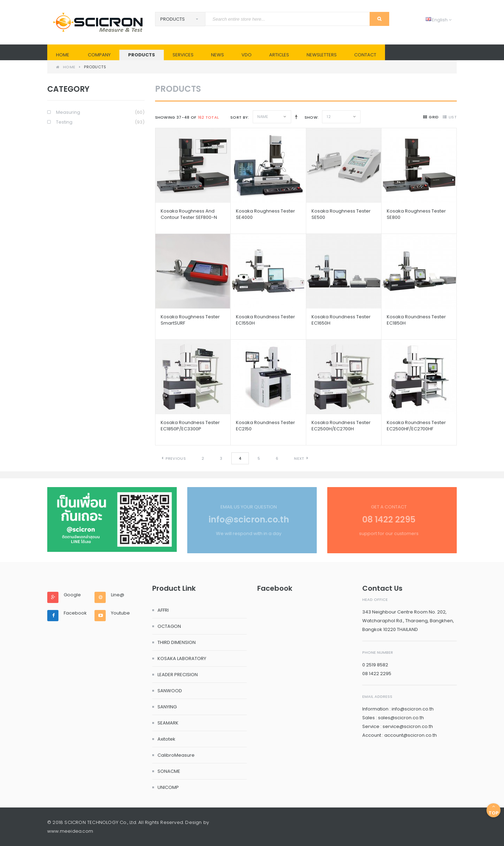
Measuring (100, 113)
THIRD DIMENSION (177, 642)
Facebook (75, 613)
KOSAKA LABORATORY (182, 658)
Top (493, 810)
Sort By (239, 117)
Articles (279, 55)
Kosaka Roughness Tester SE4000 (265, 214)
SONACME (169, 771)
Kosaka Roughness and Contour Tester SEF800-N (189, 214)
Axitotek (166, 739)
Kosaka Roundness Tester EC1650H (341, 320)
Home (63, 55)
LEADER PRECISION (178, 675)
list (450, 117)
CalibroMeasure (176, 755)
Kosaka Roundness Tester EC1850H (416, 320)
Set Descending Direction (295, 117)
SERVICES (183, 55)
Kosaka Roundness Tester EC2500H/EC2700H (341, 426)
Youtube (120, 613)
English (439, 20)
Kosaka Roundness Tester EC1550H (265, 320)
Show (311, 117)
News (218, 55)
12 (329, 117)
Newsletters (322, 55)
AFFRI (163, 610)
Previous (176, 458)
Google (72, 595)
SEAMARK (168, 723)
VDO (247, 55)
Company (99, 55)
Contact (365, 55)
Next (299, 458)
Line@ (118, 595)
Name (263, 117)
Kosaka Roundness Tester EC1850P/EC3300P (190, 426)
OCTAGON (169, 626)
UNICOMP (168, 787)
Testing (100, 122)
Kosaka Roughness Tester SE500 (341, 214)
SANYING (167, 707)
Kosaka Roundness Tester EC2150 (265, 426)
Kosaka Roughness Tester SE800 (416, 214)
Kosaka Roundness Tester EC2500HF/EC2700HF (416, 426)
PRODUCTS (142, 55)
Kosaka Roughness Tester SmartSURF (190, 320)
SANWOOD (170, 691)
